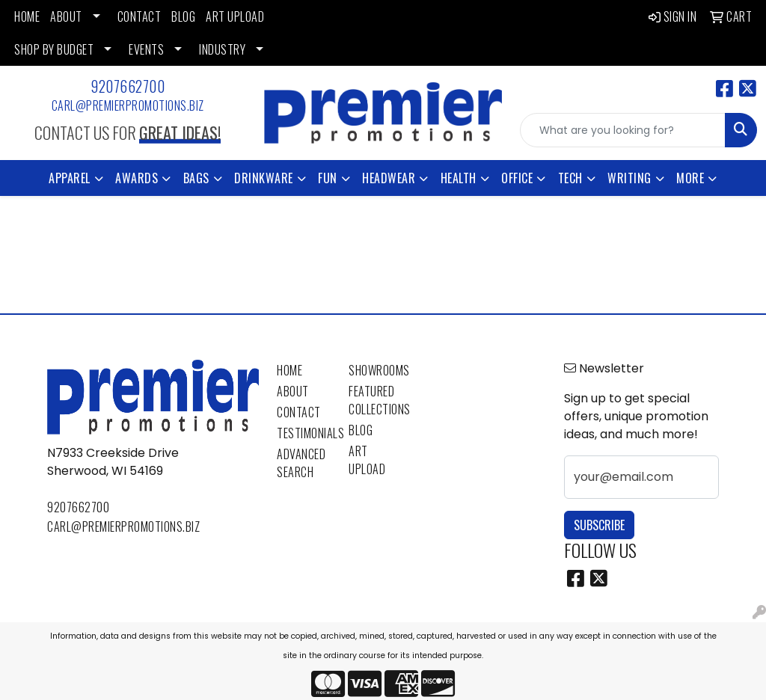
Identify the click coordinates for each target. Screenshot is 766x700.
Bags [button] (196, 178)
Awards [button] (137, 178)
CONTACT (140, 16)
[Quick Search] (623, 130)
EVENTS (146, 49)
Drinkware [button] (264, 178)
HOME (27, 16)
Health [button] (459, 178)
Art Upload (367, 460)
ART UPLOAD (235, 16)
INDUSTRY (222, 49)
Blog (361, 430)
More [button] (690, 178)
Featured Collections (376, 400)
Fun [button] (328, 178)
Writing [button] (629, 178)
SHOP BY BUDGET (54, 49)
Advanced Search (301, 463)
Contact (299, 412)
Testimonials (304, 433)
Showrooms (376, 370)
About (293, 391)
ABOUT (66, 16)
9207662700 (128, 86)
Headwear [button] (389, 178)
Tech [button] (570, 178)
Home (289, 370)
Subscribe (599, 525)
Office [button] (517, 178)
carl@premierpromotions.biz (128, 105)
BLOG (183, 16)
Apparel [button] (70, 178)
